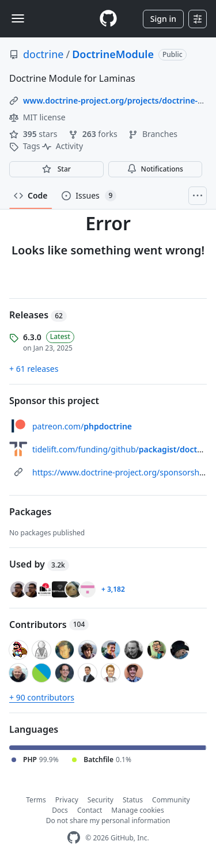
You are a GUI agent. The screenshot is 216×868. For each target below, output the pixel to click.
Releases (38, 315)
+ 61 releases (34, 369)
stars (34, 134)
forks (94, 134)
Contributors (49, 625)
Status (133, 800)
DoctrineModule (113, 54)
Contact (90, 810)
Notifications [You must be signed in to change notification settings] (155, 169)
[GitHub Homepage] (74, 838)
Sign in (163, 19)
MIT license (37, 117)
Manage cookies (137, 810)
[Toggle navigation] (18, 18)
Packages (30, 512)
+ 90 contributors (42, 697)
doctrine (43, 54)
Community (171, 800)
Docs (60, 810)
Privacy (67, 800)
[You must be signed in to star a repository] (56, 169)
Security (101, 800)
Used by (39, 564)
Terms (36, 800)
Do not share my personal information (108, 821)
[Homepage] (108, 19)
